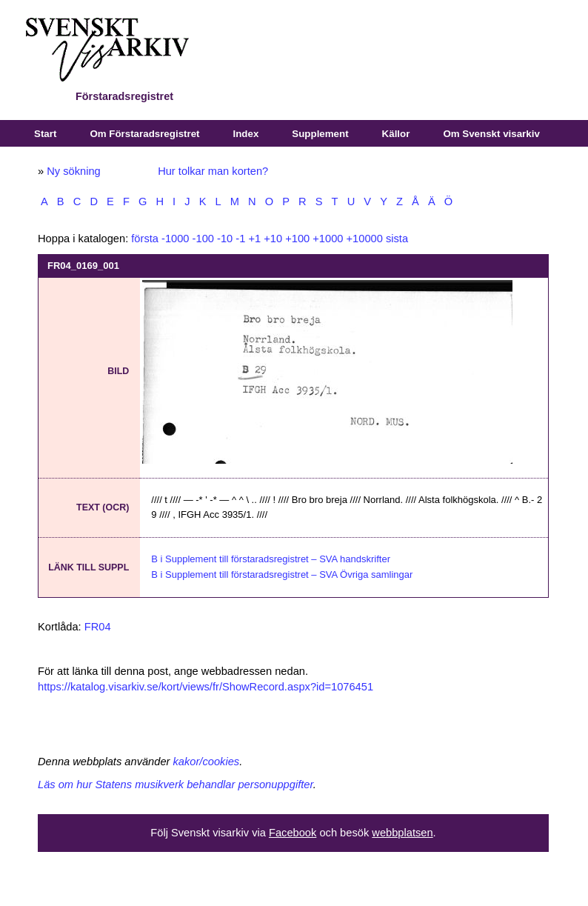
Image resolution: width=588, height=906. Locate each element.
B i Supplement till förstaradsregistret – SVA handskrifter (271, 559)
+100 (297, 239)
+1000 (328, 239)
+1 (254, 239)
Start (45, 134)
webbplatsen (402, 833)
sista (397, 239)
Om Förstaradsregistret (144, 134)
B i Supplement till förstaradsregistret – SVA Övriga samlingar (282, 574)
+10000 (365, 239)
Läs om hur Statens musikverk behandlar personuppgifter (176, 785)
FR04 (98, 627)
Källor (396, 134)
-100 (203, 239)
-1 (240, 239)
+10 (273, 239)
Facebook (293, 833)
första (145, 239)
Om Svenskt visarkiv (491, 134)
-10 (225, 239)
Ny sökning (74, 171)
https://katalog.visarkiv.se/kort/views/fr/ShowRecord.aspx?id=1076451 (206, 687)
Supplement (320, 134)
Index (246, 134)
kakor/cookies (207, 762)
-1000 (176, 239)
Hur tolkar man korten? (213, 171)
